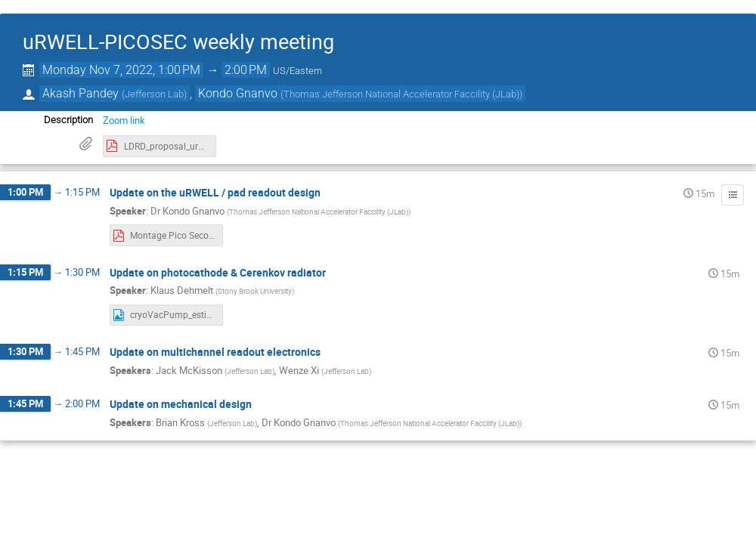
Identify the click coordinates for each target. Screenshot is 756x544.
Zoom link (124, 120)
